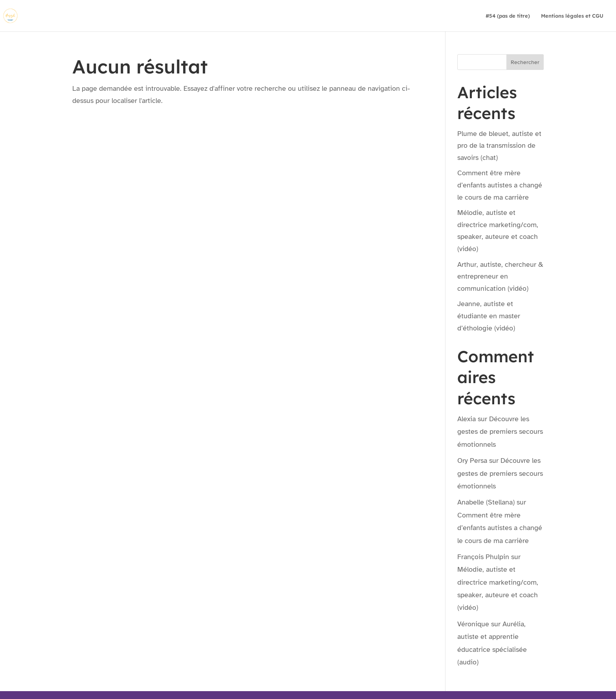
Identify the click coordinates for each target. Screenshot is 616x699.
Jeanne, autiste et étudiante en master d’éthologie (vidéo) (489, 316)
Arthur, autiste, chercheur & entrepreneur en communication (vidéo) (500, 276)
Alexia (467, 419)
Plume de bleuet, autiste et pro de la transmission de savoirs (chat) (499, 146)
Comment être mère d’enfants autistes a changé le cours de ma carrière (500, 185)
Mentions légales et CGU (572, 16)
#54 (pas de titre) (508, 16)
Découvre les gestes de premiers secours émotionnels (500, 432)
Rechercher (525, 62)
